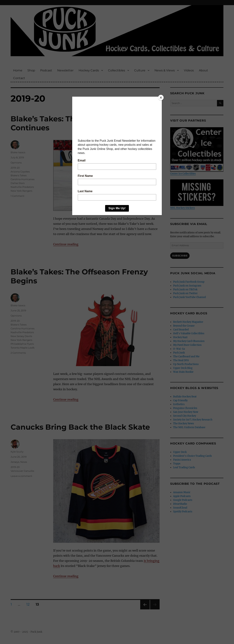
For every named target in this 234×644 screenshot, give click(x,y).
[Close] (161, 98)
